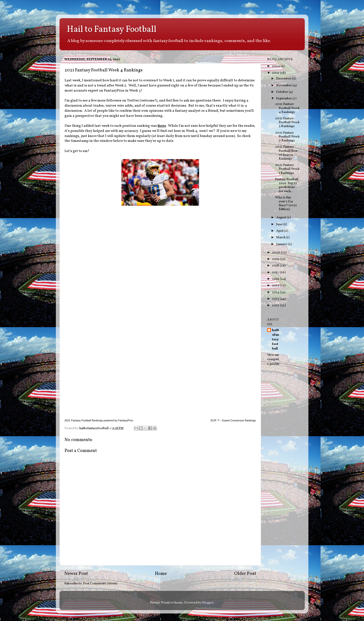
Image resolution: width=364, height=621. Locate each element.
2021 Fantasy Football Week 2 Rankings (287, 137)
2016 (276, 279)
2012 (276, 305)
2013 (276, 299)
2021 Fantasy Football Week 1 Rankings (287, 169)
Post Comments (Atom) (100, 583)
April (280, 231)
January (282, 244)
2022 (276, 66)
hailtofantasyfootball (275, 340)
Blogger (208, 603)
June (280, 224)
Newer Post (76, 574)
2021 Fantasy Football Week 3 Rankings (287, 122)
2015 (276, 285)
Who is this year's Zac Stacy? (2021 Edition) (286, 204)
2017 (276, 272)
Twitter (133, 101)
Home (161, 574)
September (284, 98)
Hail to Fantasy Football (112, 30)
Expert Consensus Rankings (239, 420)
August (281, 217)
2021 (276, 73)
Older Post (245, 574)
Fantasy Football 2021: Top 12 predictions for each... (287, 185)
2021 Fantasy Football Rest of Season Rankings (286, 153)
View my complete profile (273, 360)
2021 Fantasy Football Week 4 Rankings (287, 108)
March (281, 237)
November (284, 85)
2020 (276, 252)
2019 (276, 259)
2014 (276, 292)
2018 (276, 266)
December (284, 79)
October (282, 92)
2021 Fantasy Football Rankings (84, 420)
